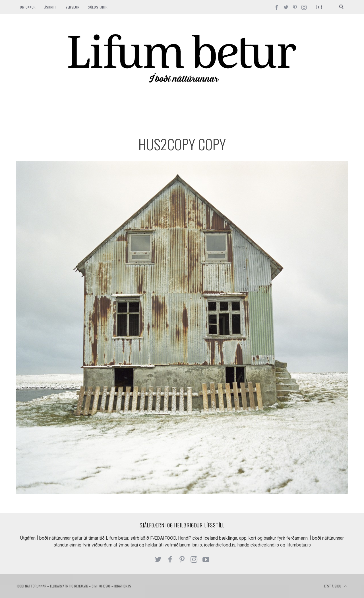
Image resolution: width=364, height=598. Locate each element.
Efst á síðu (336, 586)
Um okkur (28, 7)
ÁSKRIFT (51, 7)
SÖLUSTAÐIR (98, 7)
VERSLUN (73, 7)
